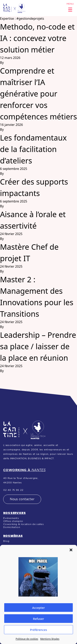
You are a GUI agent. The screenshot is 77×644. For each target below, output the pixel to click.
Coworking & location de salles (23, 524)
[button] (71, 550)
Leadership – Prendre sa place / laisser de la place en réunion (38, 346)
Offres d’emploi (13, 521)
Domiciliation (12, 527)
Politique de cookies (27, 639)
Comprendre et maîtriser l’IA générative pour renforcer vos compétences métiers (38, 93)
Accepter (38, 608)
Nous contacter (22, 499)
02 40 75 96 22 (13, 490)
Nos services (14, 513)
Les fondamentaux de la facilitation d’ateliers (33, 149)
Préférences (38, 630)
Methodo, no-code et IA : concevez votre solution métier (37, 38)
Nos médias (13, 536)
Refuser (38, 619)
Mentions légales (50, 639)
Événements (11, 518)
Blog (6, 541)
